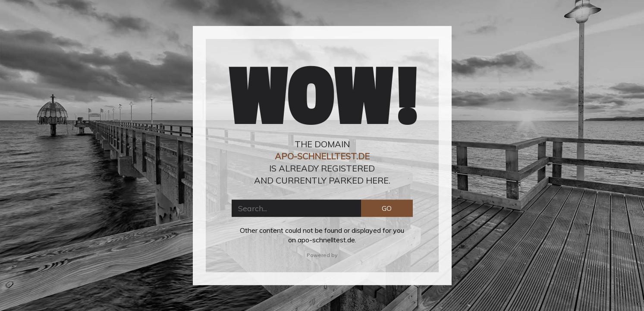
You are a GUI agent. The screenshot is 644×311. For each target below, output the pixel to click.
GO (387, 208)
